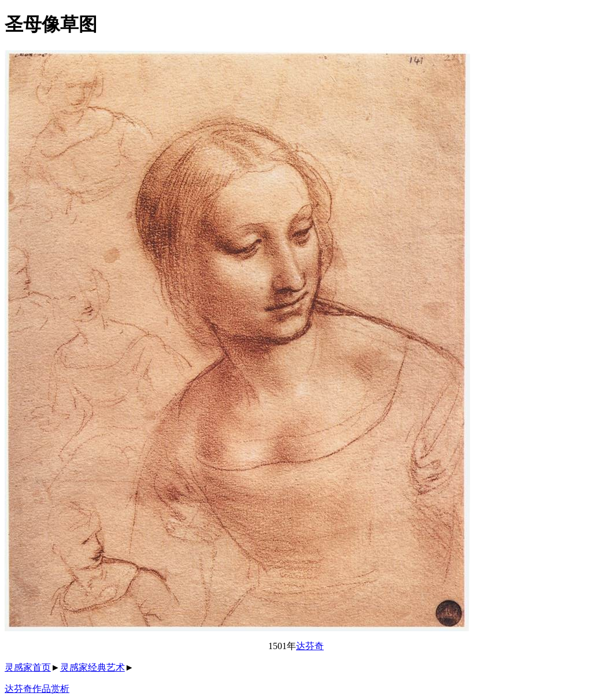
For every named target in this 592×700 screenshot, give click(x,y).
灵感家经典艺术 (92, 667)
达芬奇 (310, 646)
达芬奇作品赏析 (37, 689)
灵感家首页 (28, 667)
